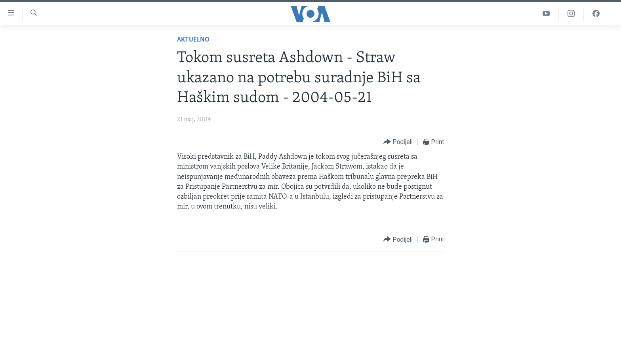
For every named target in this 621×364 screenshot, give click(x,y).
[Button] (398, 142)
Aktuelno (193, 40)
